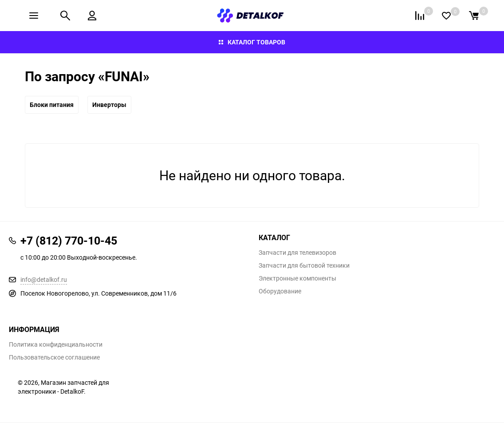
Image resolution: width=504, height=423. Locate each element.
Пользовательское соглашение (54, 357)
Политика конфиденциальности (56, 344)
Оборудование (280, 291)
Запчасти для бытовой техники (304, 265)
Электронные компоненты (297, 278)
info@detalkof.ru (44, 279)
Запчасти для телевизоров (297, 253)
